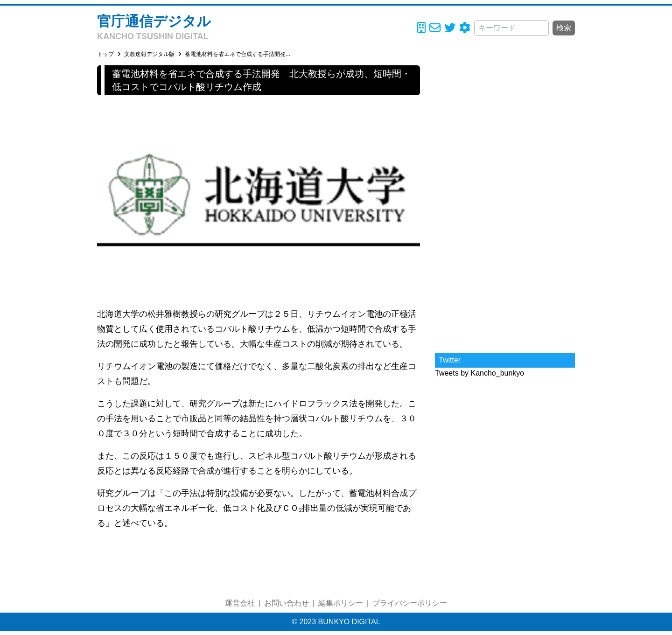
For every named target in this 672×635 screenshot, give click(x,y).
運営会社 (240, 603)
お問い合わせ (287, 603)
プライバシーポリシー (410, 603)
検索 (564, 28)
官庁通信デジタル (154, 21)
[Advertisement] (505, 205)
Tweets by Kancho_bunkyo (479, 373)
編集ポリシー (341, 603)
